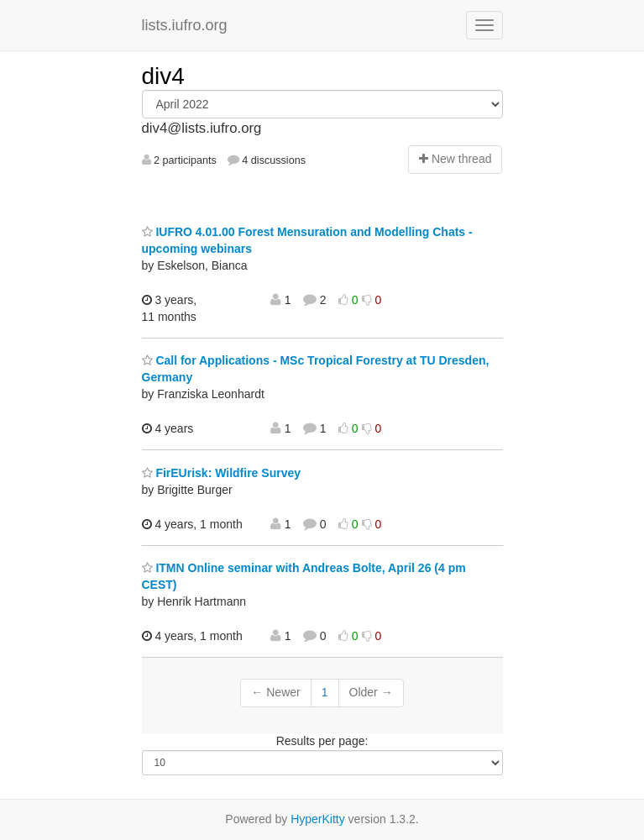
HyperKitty (318, 819)
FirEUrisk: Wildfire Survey (221, 473)
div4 (163, 76)
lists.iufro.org (185, 25)
